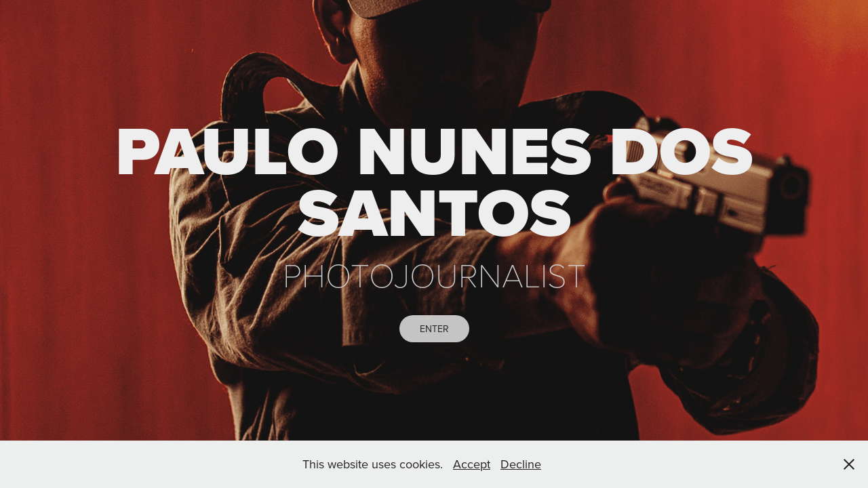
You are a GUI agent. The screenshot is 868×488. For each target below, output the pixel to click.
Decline (521, 464)
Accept (472, 464)
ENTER (434, 329)
